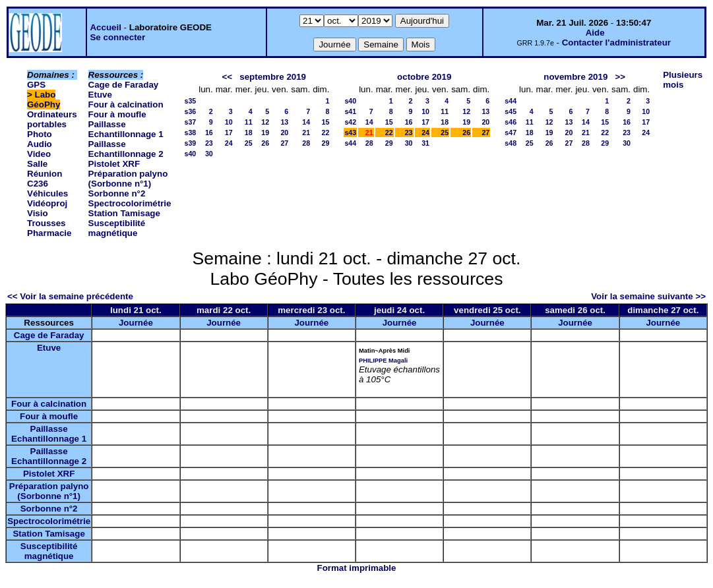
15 (326, 122)
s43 (350, 132)
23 (209, 143)
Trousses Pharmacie (49, 228)
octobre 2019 (424, 77)
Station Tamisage (124, 213)
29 (326, 143)
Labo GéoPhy (44, 100)
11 (249, 122)
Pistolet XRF (114, 164)
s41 (350, 111)
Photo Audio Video (40, 144)
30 (209, 154)
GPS (36, 85)
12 (265, 122)
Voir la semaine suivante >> (648, 296)
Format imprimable (357, 568)
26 (265, 143)
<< (228, 77)
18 (249, 132)
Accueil (105, 27)
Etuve (100, 95)
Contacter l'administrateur (616, 43)
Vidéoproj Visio (47, 208)
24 (229, 143)
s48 (511, 143)
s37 (190, 122)
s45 (511, 111)
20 (284, 132)
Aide (595, 33)
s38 (190, 132)
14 (306, 122)
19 (265, 132)
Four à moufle (117, 114)
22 (326, 132)
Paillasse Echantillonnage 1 (126, 129)
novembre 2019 (575, 77)
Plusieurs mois (683, 80)
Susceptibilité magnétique (117, 228)
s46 (511, 122)
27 (284, 143)
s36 (190, 111)
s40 (190, 154)
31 (425, 143)
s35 (190, 101)
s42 (350, 122)
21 (306, 132)
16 (209, 132)
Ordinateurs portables (52, 119)
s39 (190, 143)
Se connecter (117, 37)
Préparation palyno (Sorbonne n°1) (128, 179)
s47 (511, 132)
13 (284, 122)
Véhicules (47, 193)
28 (306, 143)
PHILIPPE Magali (383, 361)
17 (229, 132)
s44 (350, 143)
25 (249, 143)
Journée (136, 323)
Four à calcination (126, 104)
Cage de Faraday (124, 85)
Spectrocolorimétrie (130, 203)
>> (620, 77)
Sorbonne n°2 (117, 193)
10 (229, 122)
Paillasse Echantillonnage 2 (126, 149)
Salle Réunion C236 (45, 174)
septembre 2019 (273, 77)
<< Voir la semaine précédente (70, 296)
